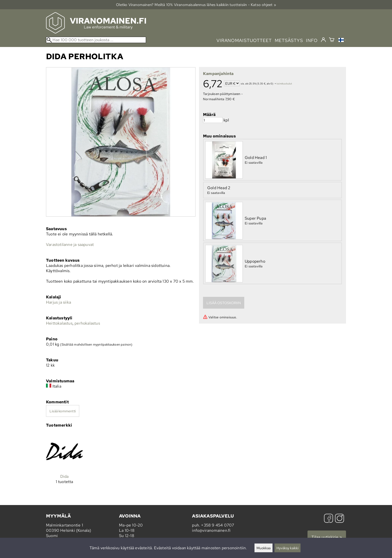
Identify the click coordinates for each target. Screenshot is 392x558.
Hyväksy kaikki (287, 548)
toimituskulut (284, 84)
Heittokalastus (59, 323)
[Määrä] (213, 120)
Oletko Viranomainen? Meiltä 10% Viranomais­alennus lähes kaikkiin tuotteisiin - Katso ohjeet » (196, 5)
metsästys (289, 40)
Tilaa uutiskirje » (327, 537)
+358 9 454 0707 (217, 525)
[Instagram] (339, 519)
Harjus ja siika (58, 302)
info (312, 40)
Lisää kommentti (63, 411)
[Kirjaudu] (323, 40)
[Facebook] (328, 519)
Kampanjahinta (218, 74)
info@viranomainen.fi (211, 530)
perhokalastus (87, 323)
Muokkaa (263, 548)
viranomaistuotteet (244, 40)
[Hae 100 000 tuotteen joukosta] (96, 40)
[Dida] (64, 462)
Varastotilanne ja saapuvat (70, 245)
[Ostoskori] (332, 40)
